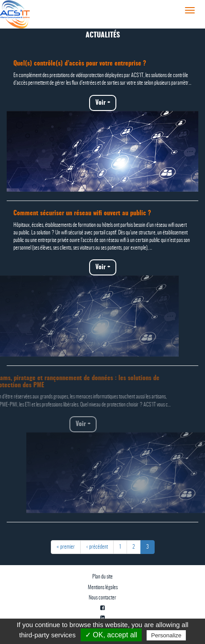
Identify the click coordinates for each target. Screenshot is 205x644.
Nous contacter (102, 598)
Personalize (166, 635)
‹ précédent (97, 547)
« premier (66, 547)
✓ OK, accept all (111, 635)
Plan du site (102, 577)
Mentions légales (103, 587)
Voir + (98, 103)
